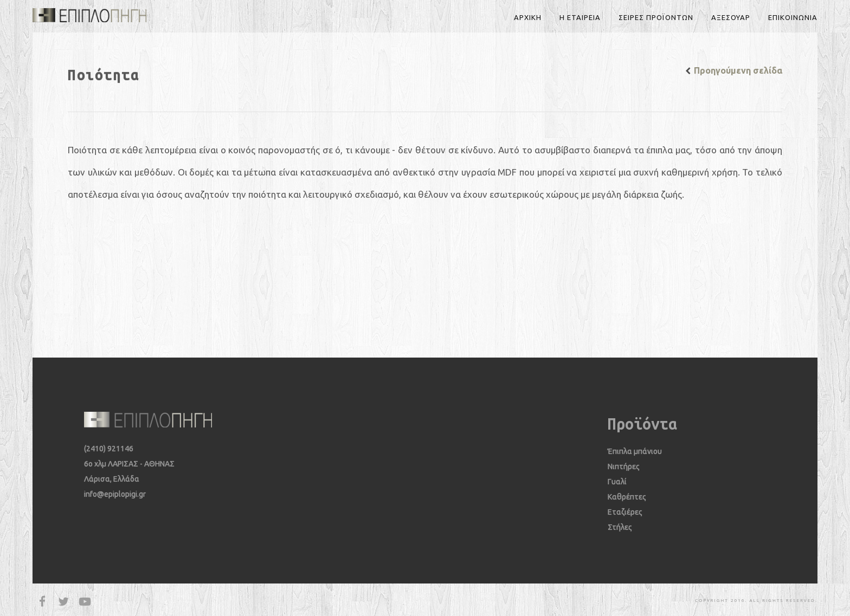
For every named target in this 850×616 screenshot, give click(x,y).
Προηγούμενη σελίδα (738, 70)
